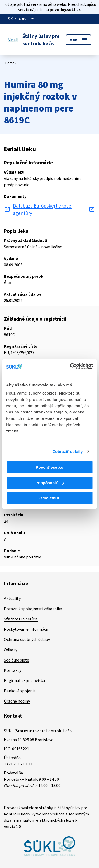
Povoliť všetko (50, 467)
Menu (78, 40)
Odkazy (11, 650)
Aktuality (12, 598)
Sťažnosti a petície (21, 619)
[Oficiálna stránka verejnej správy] (25, 19)
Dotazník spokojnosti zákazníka (33, 609)
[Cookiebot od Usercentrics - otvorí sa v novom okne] (70, 366)
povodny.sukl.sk (65, 9)
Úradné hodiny (17, 701)
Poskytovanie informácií (26, 629)
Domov (11, 63)
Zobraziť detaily (68, 451)
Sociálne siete (16, 660)
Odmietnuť (49, 498)
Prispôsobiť (50, 483)
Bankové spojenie (20, 691)
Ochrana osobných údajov (27, 639)
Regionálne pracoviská (24, 680)
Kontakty (13, 670)
